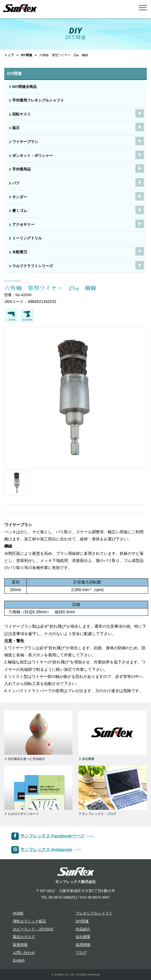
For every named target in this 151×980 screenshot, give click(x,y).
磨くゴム (20, 211)
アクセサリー (23, 225)
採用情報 (83, 945)
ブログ (81, 953)
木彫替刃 (20, 252)
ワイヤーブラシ (25, 142)
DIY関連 (26, 55)
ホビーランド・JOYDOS (33, 929)
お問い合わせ (24, 953)
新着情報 (20, 945)
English (19, 960)
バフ (16, 183)
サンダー (20, 197)
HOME (18, 913)
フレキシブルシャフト (94, 913)
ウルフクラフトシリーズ (33, 266)
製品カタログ (24, 937)
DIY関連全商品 (24, 87)
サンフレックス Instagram (46, 849)
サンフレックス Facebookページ (52, 836)
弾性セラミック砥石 (29, 921)
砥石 (16, 128)
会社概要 (83, 937)
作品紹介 (83, 929)
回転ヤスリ (21, 114)
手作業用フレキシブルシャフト (38, 100)
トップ (9, 55)
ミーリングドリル (27, 238)
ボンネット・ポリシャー (33, 156)
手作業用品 (21, 169)
